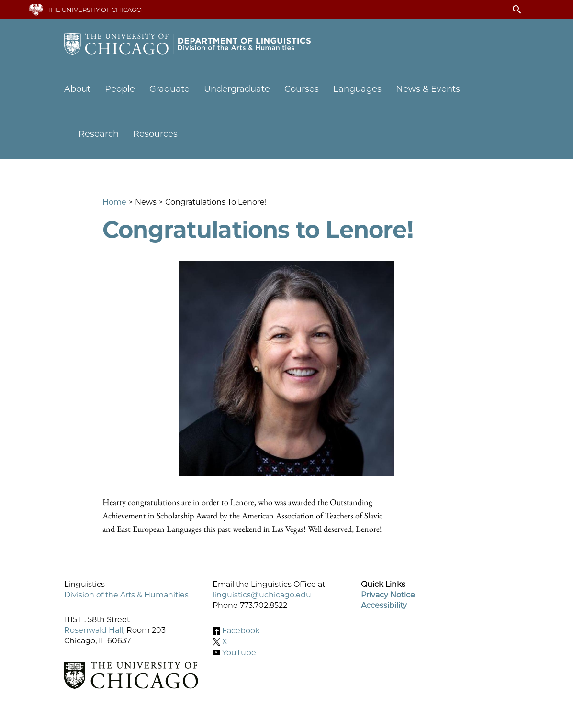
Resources (155, 134)
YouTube (239, 652)
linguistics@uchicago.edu (262, 595)
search (517, 10)
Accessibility (384, 605)
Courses (302, 89)
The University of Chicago (95, 10)
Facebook (241, 631)
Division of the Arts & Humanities (126, 595)
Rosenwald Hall (94, 630)
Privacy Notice (388, 595)
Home (114, 202)
